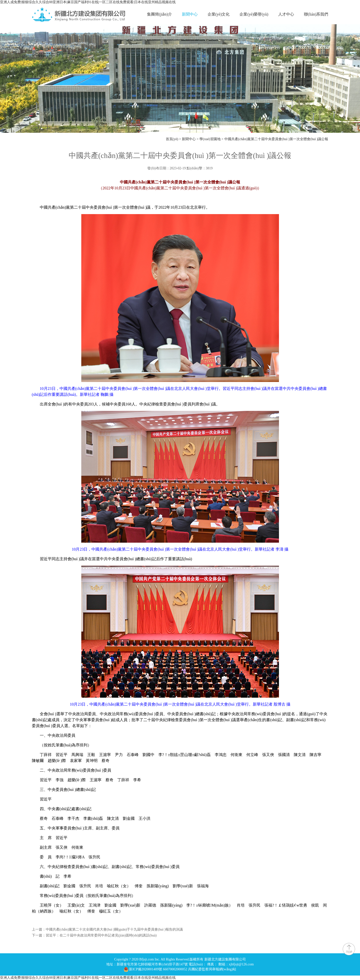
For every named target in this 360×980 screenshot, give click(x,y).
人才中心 (286, 14)
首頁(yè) (172, 139)
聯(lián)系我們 (316, 14)
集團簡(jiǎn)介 (159, 14)
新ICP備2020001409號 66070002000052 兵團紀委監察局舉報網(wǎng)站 (183, 969)
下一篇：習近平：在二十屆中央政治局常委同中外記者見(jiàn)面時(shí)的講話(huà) (94, 935)
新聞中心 (190, 14)
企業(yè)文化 (219, 14)
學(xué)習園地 (210, 139)
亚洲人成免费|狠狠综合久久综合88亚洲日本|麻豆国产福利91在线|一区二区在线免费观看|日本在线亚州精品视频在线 (88, 2)
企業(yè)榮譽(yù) (254, 14)
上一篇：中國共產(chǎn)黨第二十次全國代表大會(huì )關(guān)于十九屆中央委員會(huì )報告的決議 (107, 929)
